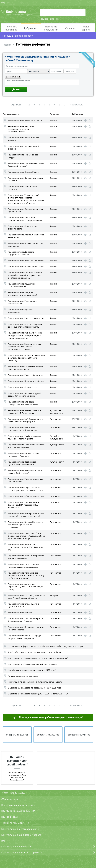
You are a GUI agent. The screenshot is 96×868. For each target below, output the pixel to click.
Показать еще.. (76, 105)
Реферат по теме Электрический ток (25, 120)
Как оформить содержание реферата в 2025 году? (32, 670)
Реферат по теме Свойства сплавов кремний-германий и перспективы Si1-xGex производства (25, 275)
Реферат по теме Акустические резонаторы (23, 188)
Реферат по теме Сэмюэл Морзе (23, 172)
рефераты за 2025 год (48, 735)
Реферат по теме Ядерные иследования (20, 311)
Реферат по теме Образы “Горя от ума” (26, 496)
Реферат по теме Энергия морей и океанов (24, 147)
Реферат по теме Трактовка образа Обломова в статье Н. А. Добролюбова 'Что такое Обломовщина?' (26, 536)
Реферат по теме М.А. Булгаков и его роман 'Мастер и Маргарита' (25, 420)
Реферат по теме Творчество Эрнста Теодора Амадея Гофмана (25, 620)
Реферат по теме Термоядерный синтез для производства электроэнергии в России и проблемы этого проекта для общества (26, 199)
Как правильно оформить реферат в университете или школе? (38, 658)
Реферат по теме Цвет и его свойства (26, 381)
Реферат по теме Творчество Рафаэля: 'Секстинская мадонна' (26, 446)
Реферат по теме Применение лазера (26, 266)
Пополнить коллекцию (11, 28)
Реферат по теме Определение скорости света (23, 227)
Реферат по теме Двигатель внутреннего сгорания (21, 253)
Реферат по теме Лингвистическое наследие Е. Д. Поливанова (25, 412)
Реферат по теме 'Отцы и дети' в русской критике (23, 605)
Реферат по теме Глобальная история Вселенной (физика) (26, 165)
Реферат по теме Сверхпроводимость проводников (26, 210)
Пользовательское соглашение (18, 805)
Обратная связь (10, 799)
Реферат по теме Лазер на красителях (26, 260)
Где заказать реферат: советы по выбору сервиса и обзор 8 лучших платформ (45, 646)
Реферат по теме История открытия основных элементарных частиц (25, 325)
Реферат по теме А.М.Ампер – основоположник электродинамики (25, 219)
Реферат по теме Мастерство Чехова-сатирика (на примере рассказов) (26, 515)
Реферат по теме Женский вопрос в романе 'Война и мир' (25, 472)
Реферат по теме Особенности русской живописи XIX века (23, 463)
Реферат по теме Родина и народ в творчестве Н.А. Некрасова (25, 637)
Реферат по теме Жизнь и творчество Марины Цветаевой (26, 557)
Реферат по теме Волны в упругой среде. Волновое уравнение (24, 394)
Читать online (90, 120)
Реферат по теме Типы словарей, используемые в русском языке (24, 566)
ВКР (3, 841)
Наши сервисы (86, 28)
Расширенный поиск (49, 19)
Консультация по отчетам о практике (22, 852)
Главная (7, 45)
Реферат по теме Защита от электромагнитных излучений (22, 294)
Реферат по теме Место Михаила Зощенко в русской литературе (24, 429)
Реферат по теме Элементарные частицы (23, 139)
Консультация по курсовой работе (20, 829)
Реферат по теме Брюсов (20, 612)
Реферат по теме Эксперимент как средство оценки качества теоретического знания (24, 347)
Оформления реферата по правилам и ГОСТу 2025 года (34, 688)
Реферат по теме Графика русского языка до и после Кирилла (25, 437)
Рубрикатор (31, 28)
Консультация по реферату (16, 847)
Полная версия (9, 817)
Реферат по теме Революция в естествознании (22, 302)
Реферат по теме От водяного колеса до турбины (26, 179)
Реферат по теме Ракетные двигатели (26, 318)
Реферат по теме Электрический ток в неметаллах (26, 236)
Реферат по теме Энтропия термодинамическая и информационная (21, 129)
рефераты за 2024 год (79, 735)
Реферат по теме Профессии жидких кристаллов (25, 245)
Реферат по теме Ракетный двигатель (26, 375)
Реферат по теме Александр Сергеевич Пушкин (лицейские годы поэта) (25, 587)
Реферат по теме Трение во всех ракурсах (23, 156)
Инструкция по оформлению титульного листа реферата (35, 682)
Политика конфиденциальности (19, 811)
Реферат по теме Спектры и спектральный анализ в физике (23, 403)
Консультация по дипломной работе (21, 835)
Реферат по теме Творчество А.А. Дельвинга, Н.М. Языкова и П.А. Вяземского (24, 505)
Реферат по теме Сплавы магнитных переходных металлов (25, 368)
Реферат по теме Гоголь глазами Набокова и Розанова (24, 455)
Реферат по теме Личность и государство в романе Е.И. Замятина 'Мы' (25, 547)
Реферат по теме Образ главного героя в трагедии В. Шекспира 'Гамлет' (26, 489)
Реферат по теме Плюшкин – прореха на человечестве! (26, 628)
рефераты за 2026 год (17, 735)
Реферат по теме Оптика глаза (23, 387)
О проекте (6, 3)
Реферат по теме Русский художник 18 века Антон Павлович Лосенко (26, 597)
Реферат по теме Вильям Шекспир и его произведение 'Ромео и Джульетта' (25, 525)
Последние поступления (51, 28)
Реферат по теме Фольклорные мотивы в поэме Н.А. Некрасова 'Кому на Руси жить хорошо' (26, 575)
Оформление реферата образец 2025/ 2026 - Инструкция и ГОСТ (39, 694)
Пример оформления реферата (23, 676)
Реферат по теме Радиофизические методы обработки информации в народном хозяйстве (25, 335)
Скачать (85, 120)
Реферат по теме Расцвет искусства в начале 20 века (26, 480)
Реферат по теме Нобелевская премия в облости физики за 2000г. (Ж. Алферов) (26, 358)
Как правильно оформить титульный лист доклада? (33, 664)
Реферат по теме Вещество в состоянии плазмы (22, 285)
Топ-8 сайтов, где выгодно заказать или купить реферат (35, 652)
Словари (70, 28)
